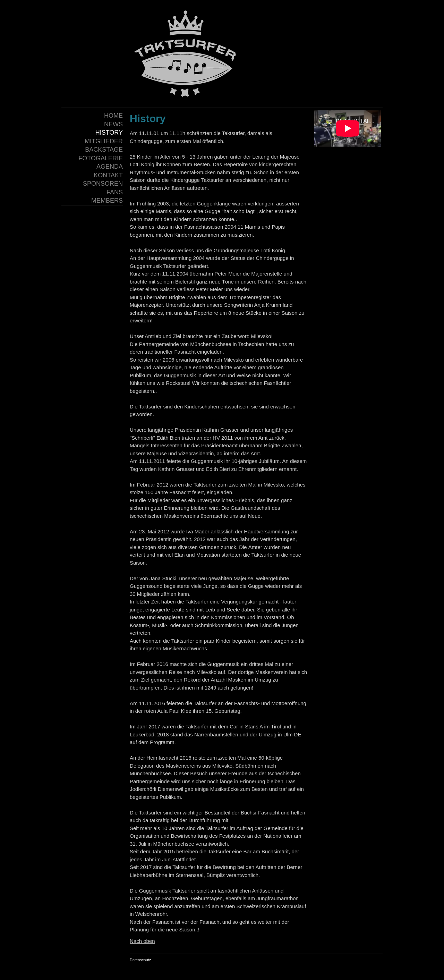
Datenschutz (140, 960)
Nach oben (142, 941)
